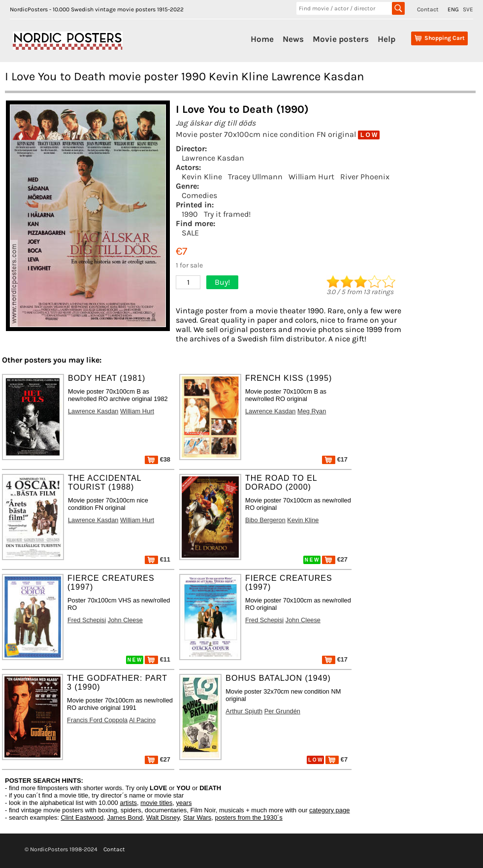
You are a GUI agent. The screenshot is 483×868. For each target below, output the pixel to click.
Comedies (199, 195)
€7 (337, 759)
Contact (428, 9)
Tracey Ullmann (255, 177)
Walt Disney (163, 818)
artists (128, 803)
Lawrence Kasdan (213, 158)
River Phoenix (365, 177)
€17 (335, 459)
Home (262, 39)
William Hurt (311, 177)
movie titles (156, 803)
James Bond (125, 818)
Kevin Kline (202, 177)
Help (386, 39)
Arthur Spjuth (244, 711)
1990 (190, 214)
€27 (335, 559)
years (184, 803)
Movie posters (341, 39)
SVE (468, 9)
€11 (158, 559)
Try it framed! (227, 214)
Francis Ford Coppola (97, 720)
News (293, 39)
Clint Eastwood (82, 818)
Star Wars (197, 818)
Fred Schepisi (87, 620)
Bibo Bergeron (265, 520)
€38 (158, 459)
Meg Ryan (312, 411)
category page (329, 810)
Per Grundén (282, 711)
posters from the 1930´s (249, 818)
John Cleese (125, 620)
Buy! (222, 282)
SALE (190, 233)
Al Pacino (142, 720)
